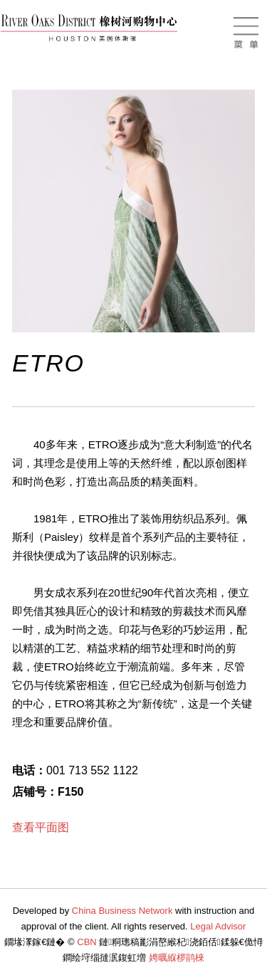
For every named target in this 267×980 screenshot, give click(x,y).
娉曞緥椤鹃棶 (177, 958)
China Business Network (122, 911)
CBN (87, 942)
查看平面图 (41, 827)
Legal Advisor (218, 926)
